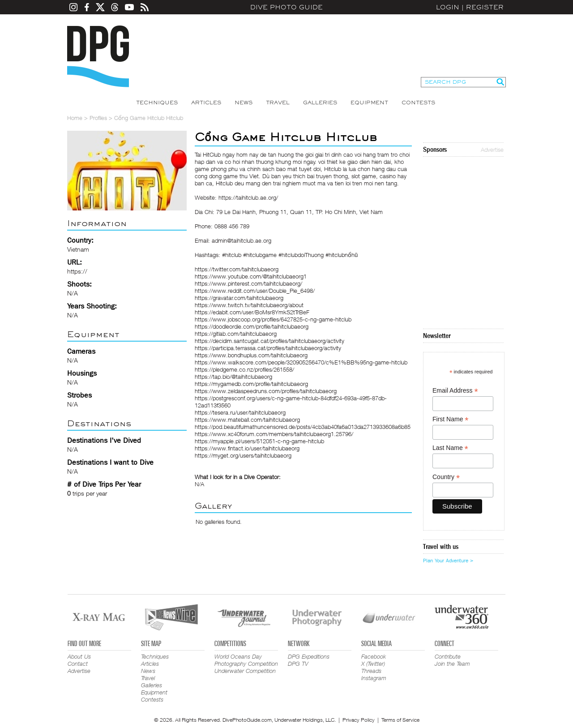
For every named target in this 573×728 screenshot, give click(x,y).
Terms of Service (400, 720)
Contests (418, 103)
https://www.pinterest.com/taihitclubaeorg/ (248, 283)
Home (75, 118)
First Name (451, 419)
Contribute (448, 656)
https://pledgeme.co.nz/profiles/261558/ (244, 369)
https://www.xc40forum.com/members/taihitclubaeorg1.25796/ (274, 434)
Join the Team (452, 664)
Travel (278, 103)
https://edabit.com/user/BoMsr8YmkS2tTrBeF (252, 312)
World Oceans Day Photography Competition (246, 660)
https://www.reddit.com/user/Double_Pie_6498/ (255, 291)
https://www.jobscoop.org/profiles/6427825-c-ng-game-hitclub (273, 319)
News (244, 103)
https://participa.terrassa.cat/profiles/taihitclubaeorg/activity (268, 348)
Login (448, 7)
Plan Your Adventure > (448, 561)
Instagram (374, 678)
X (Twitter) (373, 664)
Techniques (157, 103)
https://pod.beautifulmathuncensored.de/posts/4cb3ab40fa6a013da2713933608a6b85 (303, 427)
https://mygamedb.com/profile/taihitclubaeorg (251, 384)
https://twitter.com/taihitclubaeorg (237, 269)
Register (485, 7)
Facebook (374, 656)
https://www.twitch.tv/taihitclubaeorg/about (249, 305)
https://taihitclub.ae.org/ (248, 197)
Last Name (450, 448)
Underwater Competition (245, 671)
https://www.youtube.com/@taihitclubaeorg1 (251, 276)
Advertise (492, 150)
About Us (79, 656)
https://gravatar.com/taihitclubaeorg (239, 298)
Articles (206, 103)
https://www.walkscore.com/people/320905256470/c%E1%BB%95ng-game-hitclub (301, 362)
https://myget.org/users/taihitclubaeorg (243, 455)
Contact (78, 664)
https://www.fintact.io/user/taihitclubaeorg (247, 448)
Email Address (455, 391)
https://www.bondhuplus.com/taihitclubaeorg (251, 355)
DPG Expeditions (309, 656)
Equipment (369, 103)
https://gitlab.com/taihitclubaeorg (236, 334)
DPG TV (298, 664)
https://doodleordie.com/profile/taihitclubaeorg (252, 326)
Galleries (320, 103)
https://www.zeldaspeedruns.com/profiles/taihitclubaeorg (266, 391)
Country (446, 477)
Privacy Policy (359, 720)
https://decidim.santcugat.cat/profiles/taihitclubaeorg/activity (269, 341)
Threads (371, 671)
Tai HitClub (208, 154)
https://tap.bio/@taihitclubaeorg (233, 377)
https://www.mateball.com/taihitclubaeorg (247, 420)
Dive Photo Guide (286, 7)
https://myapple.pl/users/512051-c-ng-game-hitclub (259, 441)
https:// (77, 271)
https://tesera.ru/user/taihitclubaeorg (240, 412)
